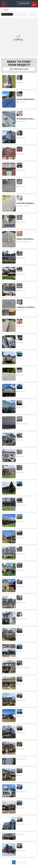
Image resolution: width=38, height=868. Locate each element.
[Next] (24, 862)
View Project (31, 87)
